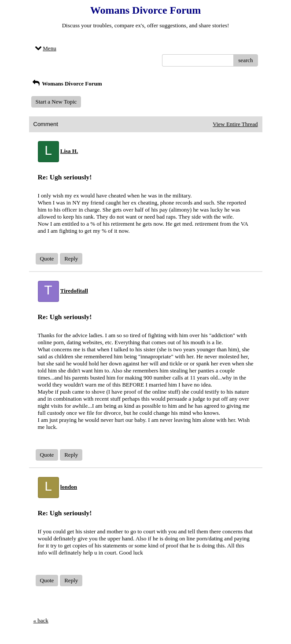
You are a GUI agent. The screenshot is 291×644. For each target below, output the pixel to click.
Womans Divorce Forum (67, 84)
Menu (45, 48)
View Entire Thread (235, 124)
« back (41, 620)
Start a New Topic (56, 102)
